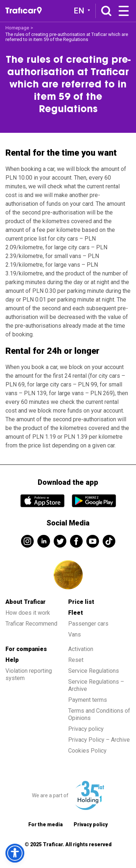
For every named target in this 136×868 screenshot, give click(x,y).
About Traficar (26, 602)
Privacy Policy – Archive (99, 740)
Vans (75, 634)
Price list (81, 602)
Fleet (76, 613)
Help (12, 660)
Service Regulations (94, 671)
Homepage (17, 28)
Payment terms (88, 700)
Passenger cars (88, 624)
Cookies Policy (87, 751)
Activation (81, 649)
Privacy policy (86, 729)
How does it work (28, 613)
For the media (46, 824)
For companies (26, 649)
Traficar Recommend (31, 624)
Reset (76, 660)
